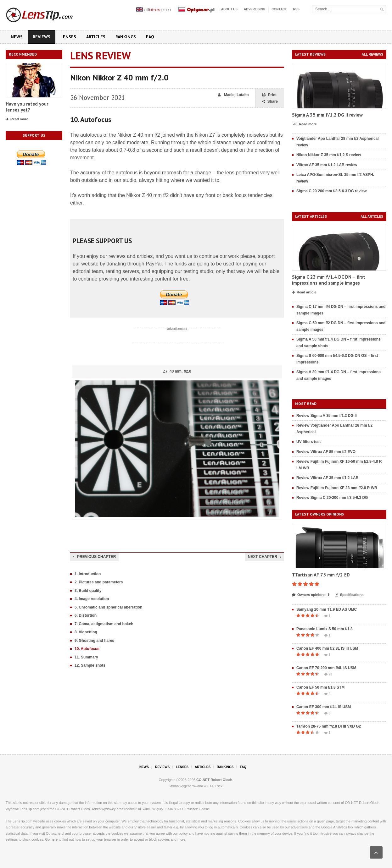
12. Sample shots (90, 665)
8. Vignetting (86, 632)
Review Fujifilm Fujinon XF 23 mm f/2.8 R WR (337, 488)
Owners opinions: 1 (311, 595)
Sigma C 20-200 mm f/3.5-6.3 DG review (331, 191)
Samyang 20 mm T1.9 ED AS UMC (327, 609)
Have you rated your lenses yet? (27, 107)
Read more (17, 119)
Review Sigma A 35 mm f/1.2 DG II (327, 416)
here (54, 839)
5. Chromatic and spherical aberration (108, 607)
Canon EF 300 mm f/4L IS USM (324, 707)
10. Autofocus (87, 649)
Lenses (68, 37)
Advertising (255, 9)
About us (229, 9)
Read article (304, 292)
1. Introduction (88, 574)
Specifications (349, 595)
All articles (372, 217)
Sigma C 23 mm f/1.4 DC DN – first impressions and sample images (329, 280)
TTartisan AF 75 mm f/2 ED (321, 575)
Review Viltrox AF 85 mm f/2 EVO (326, 452)
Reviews (42, 37)
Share (270, 102)
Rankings (126, 37)
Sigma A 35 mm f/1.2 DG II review (327, 115)
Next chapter (265, 557)
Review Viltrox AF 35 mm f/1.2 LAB (327, 478)
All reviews (372, 55)
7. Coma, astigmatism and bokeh (104, 624)
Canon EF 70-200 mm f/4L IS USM (326, 668)
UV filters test (308, 442)
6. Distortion (86, 615)
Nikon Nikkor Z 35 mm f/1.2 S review (329, 155)
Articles (96, 37)
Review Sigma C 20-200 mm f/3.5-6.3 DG (332, 498)
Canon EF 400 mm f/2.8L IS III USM (327, 648)
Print (269, 95)
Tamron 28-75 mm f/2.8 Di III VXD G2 (329, 726)
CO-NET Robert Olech (214, 780)
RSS (296, 9)
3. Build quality (88, 591)
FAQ (150, 37)
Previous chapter (94, 557)
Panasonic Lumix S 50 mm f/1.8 (325, 629)
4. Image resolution (92, 599)
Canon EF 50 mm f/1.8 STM (320, 687)
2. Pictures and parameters (99, 582)
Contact (279, 9)
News (17, 37)
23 (328, 674)
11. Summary (86, 657)
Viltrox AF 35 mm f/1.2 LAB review (327, 165)
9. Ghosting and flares (94, 641)
